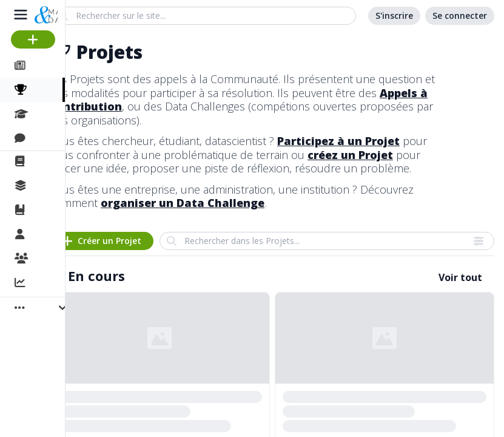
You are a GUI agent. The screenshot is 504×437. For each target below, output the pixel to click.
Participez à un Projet (338, 141)
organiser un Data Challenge (183, 203)
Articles (49, 66)
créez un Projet (350, 155)
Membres (54, 235)
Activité (49, 283)
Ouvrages (54, 210)
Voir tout (460, 277)
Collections (57, 186)
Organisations (65, 259)
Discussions (59, 138)
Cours (46, 114)
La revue (52, 161)
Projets (50, 90)
